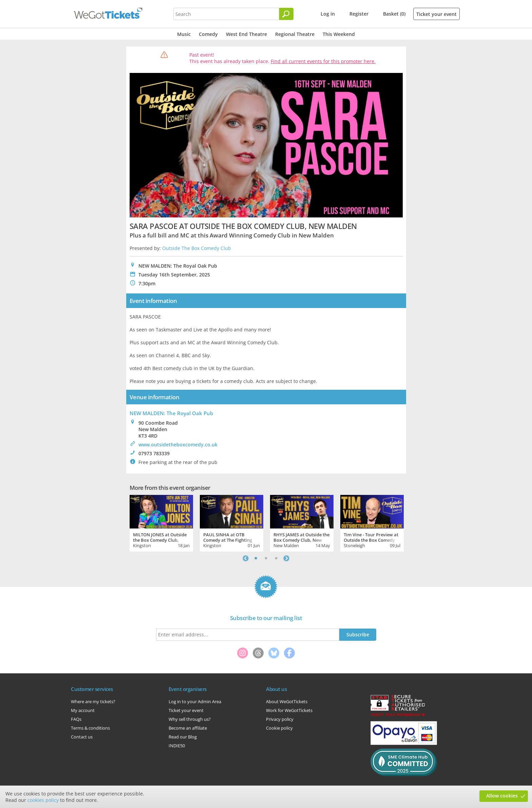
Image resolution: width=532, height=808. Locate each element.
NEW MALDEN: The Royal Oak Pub (171, 413)
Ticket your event (436, 14)
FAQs (76, 719)
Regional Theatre (295, 34)
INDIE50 (177, 746)
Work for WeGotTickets (289, 710)
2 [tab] (266, 558)
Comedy (208, 34)
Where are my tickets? (93, 701)
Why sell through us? (190, 719)
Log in (328, 14)
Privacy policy (280, 719)
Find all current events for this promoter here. (323, 61)
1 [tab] (256, 558)
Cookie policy (279, 728)
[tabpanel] (161, 522)
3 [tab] (276, 558)
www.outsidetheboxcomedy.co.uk (178, 445)
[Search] (286, 14)
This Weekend (339, 34)
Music (184, 34)
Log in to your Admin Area (195, 701)
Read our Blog (183, 737)
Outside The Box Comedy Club (197, 248)
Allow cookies (502, 796)
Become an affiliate (188, 728)
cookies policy (43, 800)
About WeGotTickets (287, 701)
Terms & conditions (90, 728)
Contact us (82, 737)
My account (83, 710)
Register (359, 14)
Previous (246, 558)
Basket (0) (394, 14)
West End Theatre (246, 34)
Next (286, 558)
